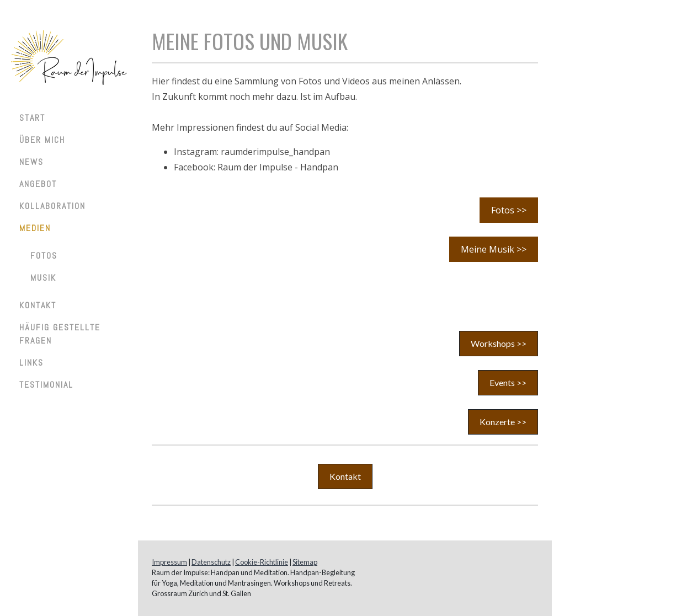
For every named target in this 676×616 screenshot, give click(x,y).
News (31, 162)
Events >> (508, 382)
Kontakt (38, 305)
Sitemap (305, 562)
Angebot (38, 184)
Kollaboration (52, 206)
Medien (35, 228)
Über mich (42, 140)
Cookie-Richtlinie (262, 562)
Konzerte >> (503, 422)
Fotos (44, 256)
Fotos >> (509, 210)
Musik (43, 278)
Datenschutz (211, 562)
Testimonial (46, 385)
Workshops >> (499, 343)
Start (32, 118)
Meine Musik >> (494, 249)
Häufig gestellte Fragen (60, 334)
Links (31, 363)
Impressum (169, 562)
